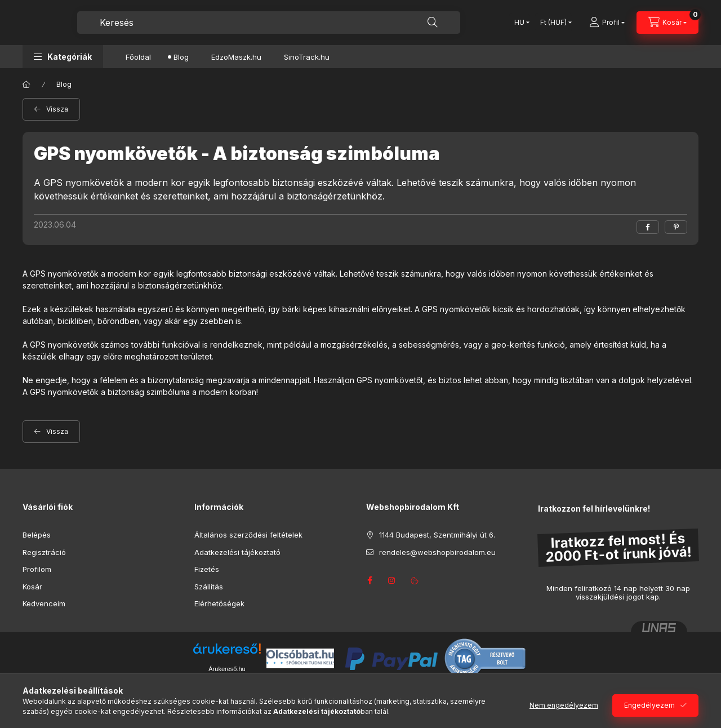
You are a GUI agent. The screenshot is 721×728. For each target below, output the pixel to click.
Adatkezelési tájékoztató (237, 552)
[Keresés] (433, 23)
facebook (370, 580)
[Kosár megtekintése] (667, 23)
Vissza (57, 109)
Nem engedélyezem (564, 705)
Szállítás (209, 587)
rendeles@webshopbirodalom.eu (437, 552)
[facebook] (648, 227)
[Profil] (607, 23)
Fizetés (207, 569)
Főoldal (138, 57)
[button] (63, 57)
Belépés (37, 535)
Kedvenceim (44, 603)
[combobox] (269, 23)
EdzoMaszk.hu (236, 57)
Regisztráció (44, 552)
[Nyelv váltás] (519, 23)
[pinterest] (676, 227)
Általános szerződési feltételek (248, 535)
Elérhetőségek (219, 603)
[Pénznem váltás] (553, 23)
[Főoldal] (26, 85)
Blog (181, 57)
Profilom (37, 569)
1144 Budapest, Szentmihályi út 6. (437, 535)
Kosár (32, 587)
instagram (392, 580)
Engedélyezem (649, 705)
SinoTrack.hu (307, 57)
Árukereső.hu (227, 669)
